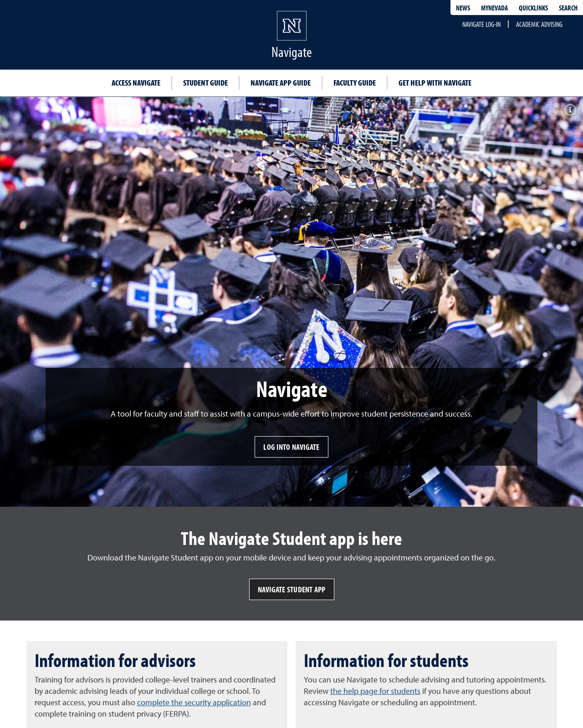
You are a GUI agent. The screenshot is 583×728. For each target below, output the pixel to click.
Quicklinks (533, 8)
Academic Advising (539, 24)
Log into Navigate (291, 447)
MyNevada (494, 8)
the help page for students (375, 691)
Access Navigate (136, 83)
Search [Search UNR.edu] (568, 8)
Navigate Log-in (481, 24)
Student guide (205, 83)
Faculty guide (355, 83)
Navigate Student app (292, 589)
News (463, 8)
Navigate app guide (281, 83)
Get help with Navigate (435, 83)
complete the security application (194, 702)
